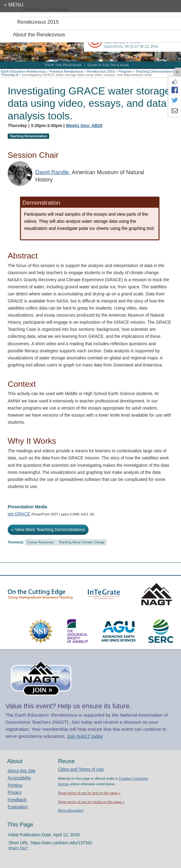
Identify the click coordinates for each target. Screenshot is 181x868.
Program (125, 71)
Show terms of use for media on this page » (91, 802)
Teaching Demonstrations (155, 71)
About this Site (22, 771)
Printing (15, 785)
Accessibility (19, 778)
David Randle (52, 172)
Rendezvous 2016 (101, 71)
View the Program (63, 65)
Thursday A (10, 75)
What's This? (18, 848)
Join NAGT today (85, 736)
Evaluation (18, 807)
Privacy (15, 792)
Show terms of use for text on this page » (89, 793)
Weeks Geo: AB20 (84, 126)
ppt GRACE (19, 514)
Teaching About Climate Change (81, 542)
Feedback (17, 800)
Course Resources (40, 542)
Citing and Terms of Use (81, 769)
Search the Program (108, 65)
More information (71, 810)
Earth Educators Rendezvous (23, 71)
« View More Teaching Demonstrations (48, 530)
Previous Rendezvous (66, 71)
